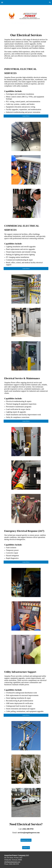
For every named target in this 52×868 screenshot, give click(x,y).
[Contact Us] (26, 848)
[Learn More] (26, 116)
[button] (2, 2)
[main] (26, 47)
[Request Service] (26, 840)
